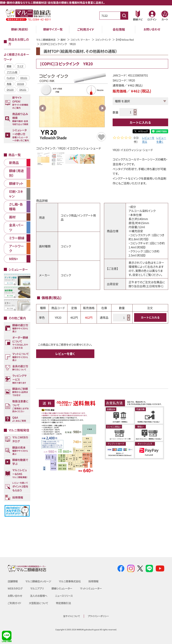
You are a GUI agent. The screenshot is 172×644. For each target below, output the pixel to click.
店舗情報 (13, 581)
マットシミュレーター (96, 588)
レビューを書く (161, 140)
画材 (65, 40)
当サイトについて (71, 616)
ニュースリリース (67, 596)
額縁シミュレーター (65, 588)
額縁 (9, 66)
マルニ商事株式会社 (74, 581)
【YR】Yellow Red (130, 40)
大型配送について (40, 603)
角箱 (9, 84)
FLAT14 (11, 78)
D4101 (23, 90)
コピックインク (107, 40)
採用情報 (98, 581)
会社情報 (119, 29)
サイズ (20, 66)
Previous (43, 108)
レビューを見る (147, 140)
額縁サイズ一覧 (53, 29)
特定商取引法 (66, 603)
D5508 (21, 84)
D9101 (24, 78)
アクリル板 (12, 72)
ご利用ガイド (86, 29)
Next (102, 108)
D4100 (10, 90)
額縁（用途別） (20, 29)
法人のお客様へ (40, 596)
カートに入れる (140, 122)
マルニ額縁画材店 (47, 40)
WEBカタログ (16, 588)
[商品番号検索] (124, 16)
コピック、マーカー (83, 40)
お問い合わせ (152, 29)
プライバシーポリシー (98, 616)
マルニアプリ (38, 588)
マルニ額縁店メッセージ (40, 581)
